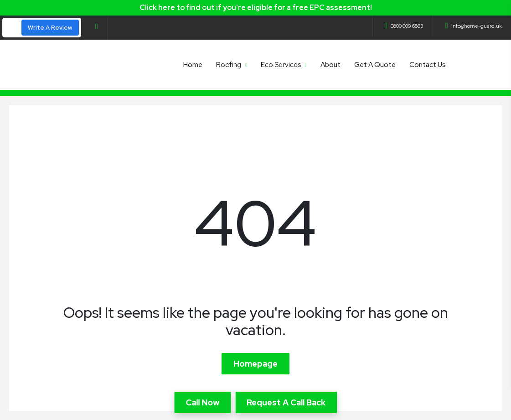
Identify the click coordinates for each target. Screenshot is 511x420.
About (330, 65)
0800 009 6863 (404, 26)
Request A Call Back (286, 402)
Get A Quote (375, 65)
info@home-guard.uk (473, 26)
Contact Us (428, 65)
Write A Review (50, 28)
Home (193, 65)
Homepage (255, 364)
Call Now (202, 402)
